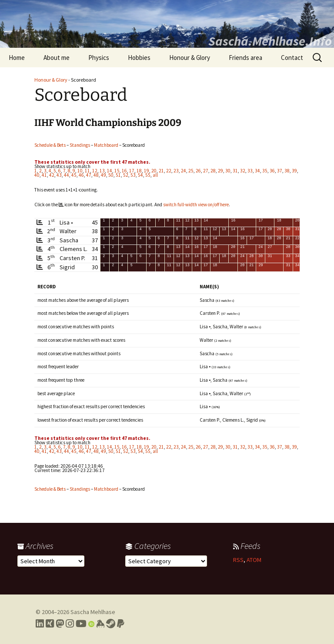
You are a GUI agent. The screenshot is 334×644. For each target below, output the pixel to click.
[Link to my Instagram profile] (70, 624)
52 (126, 175)
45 (74, 175)
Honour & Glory (190, 58)
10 (80, 171)
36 (272, 171)
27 (206, 171)
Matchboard (106, 145)
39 (294, 171)
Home (17, 58)
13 (102, 171)
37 (280, 171)
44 (67, 175)
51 (118, 175)
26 (198, 171)
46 (81, 175)
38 (287, 171)
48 (96, 175)
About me (57, 58)
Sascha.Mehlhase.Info (270, 41)
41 (44, 175)
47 (89, 175)
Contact (292, 58)
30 (228, 171)
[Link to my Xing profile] (50, 624)
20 (154, 171)
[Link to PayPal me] (121, 624)
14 (110, 171)
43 (59, 175)
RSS (238, 560)
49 (104, 175)
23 (176, 171)
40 (37, 175)
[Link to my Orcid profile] (91, 624)
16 (124, 171)
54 (140, 175)
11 (87, 171)
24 (184, 171)
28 (213, 171)
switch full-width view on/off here (196, 205)
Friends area (245, 58)
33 (250, 171)
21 (161, 171)
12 (95, 171)
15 (117, 171)
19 (147, 171)
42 (52, 175)
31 (235, 171)
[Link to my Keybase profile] (100, 624)
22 (169, 171)
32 (243, 171)
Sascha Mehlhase (93, 612)
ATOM (254, 560)
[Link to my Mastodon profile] (60, 624)
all (155, 175)
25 (191, 171)
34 (257, 171)
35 (265, 171)
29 (220, 171)
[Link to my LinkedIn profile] (40, 624)
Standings (80, 145)
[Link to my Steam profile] (111, 624)
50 (111, 175)
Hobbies (139, 58)
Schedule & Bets (50, 145)
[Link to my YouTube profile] (81, 624)
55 (148, 175)
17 (132, 171)
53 (133, 175)
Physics (99, 58)
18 (139, 171)
